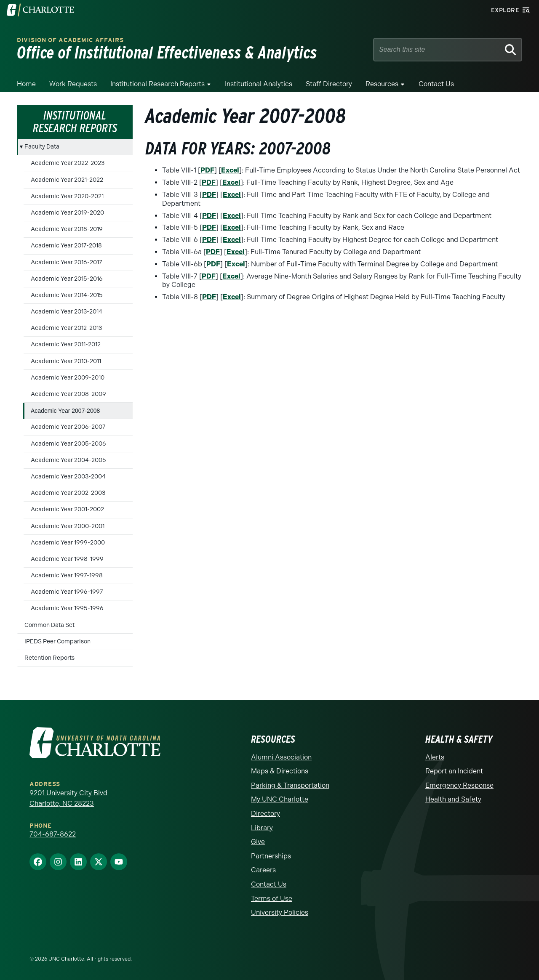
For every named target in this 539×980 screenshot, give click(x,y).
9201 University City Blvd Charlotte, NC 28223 (68, 798)
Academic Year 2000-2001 (68, 526)
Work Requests (73, 84)
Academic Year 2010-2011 (66, 361)
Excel (230, 170)
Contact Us (436, 84)
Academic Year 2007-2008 (65, 411)
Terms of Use (272, 899)
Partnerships (271, 856)
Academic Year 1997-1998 (67, 575)
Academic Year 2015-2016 (67, 279)
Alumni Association (281, 757)
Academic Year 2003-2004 (68, 477)
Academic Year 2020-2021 (67, 196)
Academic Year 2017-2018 (66, 246)
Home (26, 84)
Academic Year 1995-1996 (67, 608)
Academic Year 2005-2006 (68, 444)
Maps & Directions (280, 771)
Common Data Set (49, 625)
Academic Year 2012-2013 (66, 328)
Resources (382, 84)
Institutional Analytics (259, 84)
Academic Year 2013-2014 (67, 312)
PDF (207, 170)
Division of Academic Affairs (70, 40)
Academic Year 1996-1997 (67, 592)
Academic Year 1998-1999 (67, 559)
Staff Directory (329, 84)
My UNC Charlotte (280, 799)
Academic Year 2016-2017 (67, 262)
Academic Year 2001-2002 (67, 509)
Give (258, 842)
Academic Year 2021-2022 (67, 180)
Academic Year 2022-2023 (68, 163)
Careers (263, 870)
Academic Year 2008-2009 (68, 394)
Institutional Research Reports (157, 84)
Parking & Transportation (290, 785)
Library (262, 828)
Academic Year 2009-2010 (68, 378)
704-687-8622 (53, 834)
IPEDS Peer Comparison (57, 641)
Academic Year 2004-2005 (68, 460)
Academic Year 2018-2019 (67, 229)
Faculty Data (42, 147)
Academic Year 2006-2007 (68, 427)
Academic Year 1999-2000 (68, 543)
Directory (265, 814)
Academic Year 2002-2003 (68, 493)
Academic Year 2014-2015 (67, 295)
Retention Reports (49, 658)
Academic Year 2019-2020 (67, 213)
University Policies (280, 912)
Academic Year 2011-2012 (66, 344)
